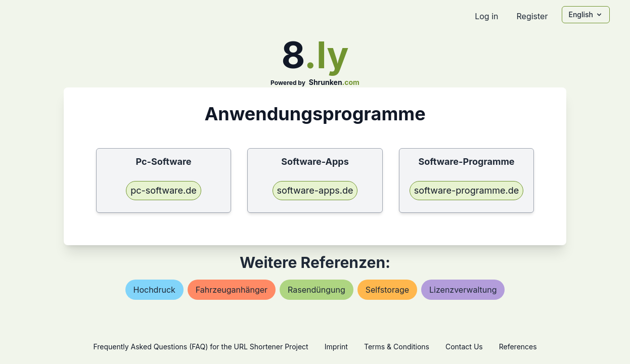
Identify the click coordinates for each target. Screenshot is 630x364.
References (518, 347)
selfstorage (387, 290)
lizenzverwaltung (463, 290)
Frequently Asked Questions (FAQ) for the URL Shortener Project (200, 347)
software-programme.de (467, 190)
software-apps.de (315, 190)
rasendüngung (317, 290)
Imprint (336, 347)
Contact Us (464, 347)
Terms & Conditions (397, 347)
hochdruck (154, 290)
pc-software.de (164, 190)
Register (532, 16)
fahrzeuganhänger (232, 290)
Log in (486, 16)
